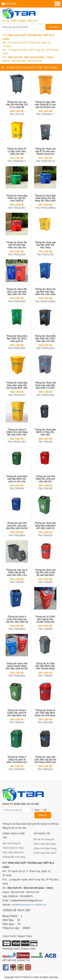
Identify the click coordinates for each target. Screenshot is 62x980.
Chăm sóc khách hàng (45, 848)
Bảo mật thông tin (12, 843)
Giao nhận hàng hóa (13, 852)
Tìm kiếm (54, 27)
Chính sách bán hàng (45, 844)
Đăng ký (43, 815)
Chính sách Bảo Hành (45, 853)
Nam (37, 810)
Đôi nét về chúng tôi (44, 839)
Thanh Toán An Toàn (13, 848)
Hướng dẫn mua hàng (14, 857)
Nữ (45, 810)
